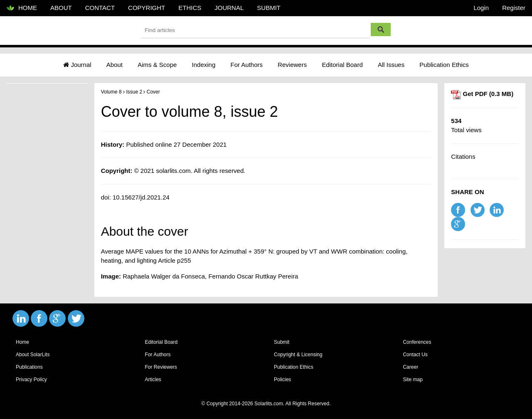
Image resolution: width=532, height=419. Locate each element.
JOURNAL (229, 8)
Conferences (417, 342)
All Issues (391, 65)
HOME (22, 8)
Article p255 (174, 260)
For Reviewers (161, 367)
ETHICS (190, 8)
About (115, 65)
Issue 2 (134, 92)
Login (481, 8)
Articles (153, 380)
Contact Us (415, 355)
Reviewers (292, 65)
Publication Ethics (444, 65)
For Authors (246, 65)
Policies (282, 380)
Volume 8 (111, 92)
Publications (29, 367)
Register (514, 8)
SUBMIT (269, 8)
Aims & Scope (157, 65)
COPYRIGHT (147, 8)
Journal (77, 65)
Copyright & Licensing (298, 355)
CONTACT (100, 8)
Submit (282, 342)
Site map (413, 380)
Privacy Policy (31, 380)
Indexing (204, 65)
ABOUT (61, 8)
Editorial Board (342, 65)
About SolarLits (33, 355)
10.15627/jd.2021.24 (141, 197)
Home (22, 342)
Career (410, 367)
